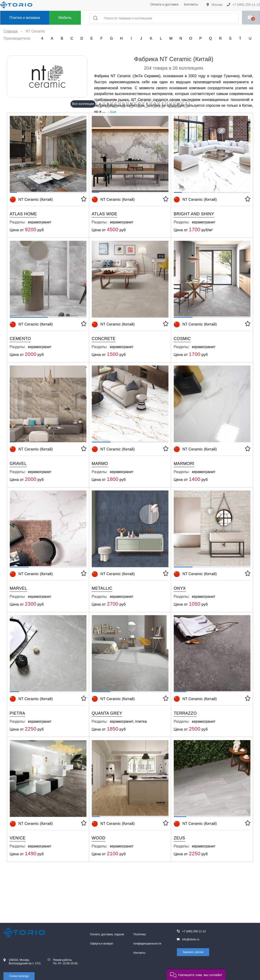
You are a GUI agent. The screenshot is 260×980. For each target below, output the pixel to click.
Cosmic (182, 339)
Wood (98, 838)
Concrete (104, 339)
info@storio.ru (191, 939)
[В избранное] (83, 200)
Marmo (100, 464)
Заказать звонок (193, 952)
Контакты (191, 4)
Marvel (18, 588)
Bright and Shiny (194, 214)
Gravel (18, 464)
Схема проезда (19, 976)
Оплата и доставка (164, 4)
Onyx (180, 588)
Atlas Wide (104, 214)
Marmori (184, 464)
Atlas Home (23, 214)
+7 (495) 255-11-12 (243, 5)
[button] (196, 974)
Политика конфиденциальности (147, 939)
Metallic (102, 588)
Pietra (17, 713)
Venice (18, 838)
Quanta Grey (107, 713)
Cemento (20, 339)
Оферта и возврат (102, 944)
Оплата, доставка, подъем (107, 934)
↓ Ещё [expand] (111, 112)
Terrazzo (185, 713)
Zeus (179, 838)
